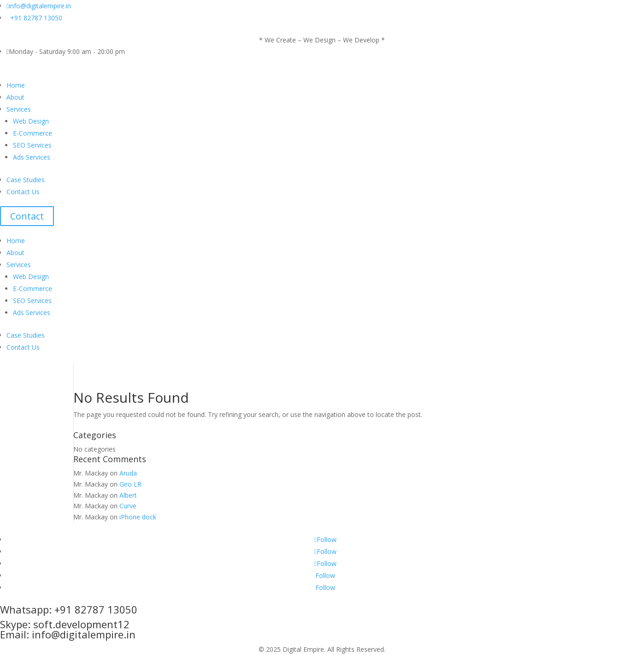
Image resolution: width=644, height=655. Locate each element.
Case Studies (26, 180)
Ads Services (32, 157)
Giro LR (130, 484)
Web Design (32, 121)
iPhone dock (138, 517)
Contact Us (23, 192)
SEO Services (32, 145)
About (15, 97)
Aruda (128, 473)
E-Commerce (32, 133)
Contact (27, 216)
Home (16, 85)
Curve (128, 506)
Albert (128, 495)
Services (19, 109)
